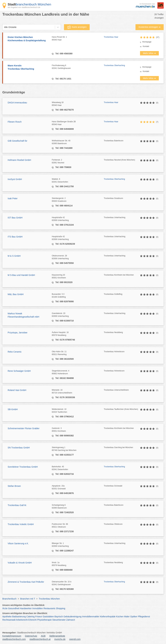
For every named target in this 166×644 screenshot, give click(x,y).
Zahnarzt (71, 620)
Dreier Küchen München (28, 39)
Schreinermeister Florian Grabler (24, 428)
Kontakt (146, 46)
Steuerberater (59, 620)
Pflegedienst (144, 617)
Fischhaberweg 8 (78, 67)
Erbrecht (32, 620)
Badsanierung (19, 617)
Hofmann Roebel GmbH (19, 160)
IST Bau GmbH (15, 218)
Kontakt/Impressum (12, 636)
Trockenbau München (49, 599)
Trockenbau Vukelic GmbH (21, 524)
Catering (30, 617)
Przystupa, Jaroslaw (17, 333)
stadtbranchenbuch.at (40, 639)
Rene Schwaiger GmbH (19, 371)
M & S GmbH (14, 256)
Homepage (147, 42)
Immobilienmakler (91, 617)
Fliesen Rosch (15, 122)
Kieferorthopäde (108, 617)
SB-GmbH (13, 409)
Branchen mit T (28, 599)
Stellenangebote (57, 636)
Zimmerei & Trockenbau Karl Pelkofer (26, 582)
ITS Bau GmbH (15, 237)
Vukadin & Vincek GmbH (20, 563)
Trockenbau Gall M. (17, 505)
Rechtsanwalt (9, 620)
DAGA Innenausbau (17, 103)
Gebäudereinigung (73, 617)
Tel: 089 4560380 (64, 54)
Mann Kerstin (28, 67)
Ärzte (5, 608)
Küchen (120, 617)
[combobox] (4, 27)
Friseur (39, 617)
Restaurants (49, 608)
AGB (43, 636)
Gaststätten (48, 617)
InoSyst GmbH (15, 179)
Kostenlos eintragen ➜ (150, 27)
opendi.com (75, 639)
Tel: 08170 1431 (63, 79)
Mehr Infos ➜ (149, 53)
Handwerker (26, 608)
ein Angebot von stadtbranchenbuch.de (24, 7)
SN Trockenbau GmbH (19, 448)
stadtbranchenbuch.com (14, 639)
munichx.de (60, 639)
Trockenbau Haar (111, 37)
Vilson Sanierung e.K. (18, 543)
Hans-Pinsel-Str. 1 (78, 39)
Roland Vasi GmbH (17, 390)
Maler (127, 617)
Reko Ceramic (15, 352)
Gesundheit (14, 608)
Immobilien (38, 608)
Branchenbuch (9, 599)
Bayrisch (59, 617)
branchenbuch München (29, 4)
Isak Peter (13, 198)
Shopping (60, 608)
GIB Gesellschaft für (17, 141)
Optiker (134, 617)
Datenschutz (31, 636)
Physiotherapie (45, 620)
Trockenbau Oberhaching (114, 65)
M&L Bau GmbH (16, 294)
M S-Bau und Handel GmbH (21, 275)
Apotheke (7, 617)
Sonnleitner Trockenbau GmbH (23, 467)
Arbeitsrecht (22, 620)
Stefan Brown (14, 486)
